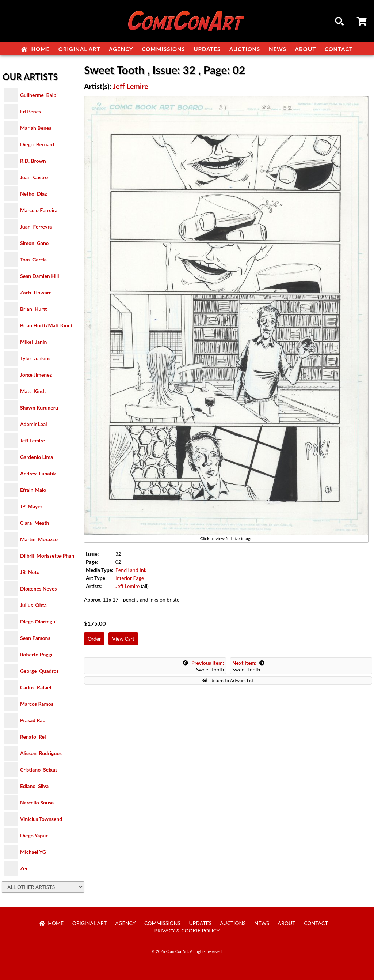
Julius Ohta (33, 605)
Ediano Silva (34, 786)
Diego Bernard (37, 144)
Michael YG (33, 852)
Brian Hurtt (33, 309)
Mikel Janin (33, 342)
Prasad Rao (33, 720)
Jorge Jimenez (36, 375)
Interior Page (130, 578)
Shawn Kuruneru (39, 408)
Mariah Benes (36, 128)
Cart (362, 22)
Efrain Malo (33, 490)
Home (35, 49)
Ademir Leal (34, 424)
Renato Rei (33, 737)
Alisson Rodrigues (41, 753)
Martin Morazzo (39, 539)
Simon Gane (34, 243)
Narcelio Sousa (37, 802)
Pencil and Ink (131, 570)
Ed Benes (30, 111)
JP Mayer (31, 506)
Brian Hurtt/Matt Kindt (46, 325)
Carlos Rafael (36, 687)
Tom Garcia (33, 259)
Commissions (163, 49)
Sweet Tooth (203, 666)
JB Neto (30, 572)
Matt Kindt (33, 391)
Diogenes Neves (38, 589)
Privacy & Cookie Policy (187, 930)
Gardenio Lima (37, 457)
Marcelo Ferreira (39, 210)
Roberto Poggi (36, 654)
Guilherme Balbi (39, 95)
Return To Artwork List (228, 680)
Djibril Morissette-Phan (47, 556)
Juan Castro (34, 177)
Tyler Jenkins (35, 358)
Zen (24, 868)
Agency (121, 49)
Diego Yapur (34, 835)
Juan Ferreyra (36, 227)
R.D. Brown (33, 161)
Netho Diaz (34, 194)
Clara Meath (35, 523)
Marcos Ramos (37, 704)
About (306, 49)
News (278, 49)
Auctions (245, 49)
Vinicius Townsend (41, 819)
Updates (207, 49)
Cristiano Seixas (39, 770)
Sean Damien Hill (39, 276)
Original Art (79, 49)
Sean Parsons (35, 638)
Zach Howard (36, 292)
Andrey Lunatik (38, 473)
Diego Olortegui (38, 621)
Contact (339, 49)
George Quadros (39, 671)
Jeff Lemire (33, 440)
